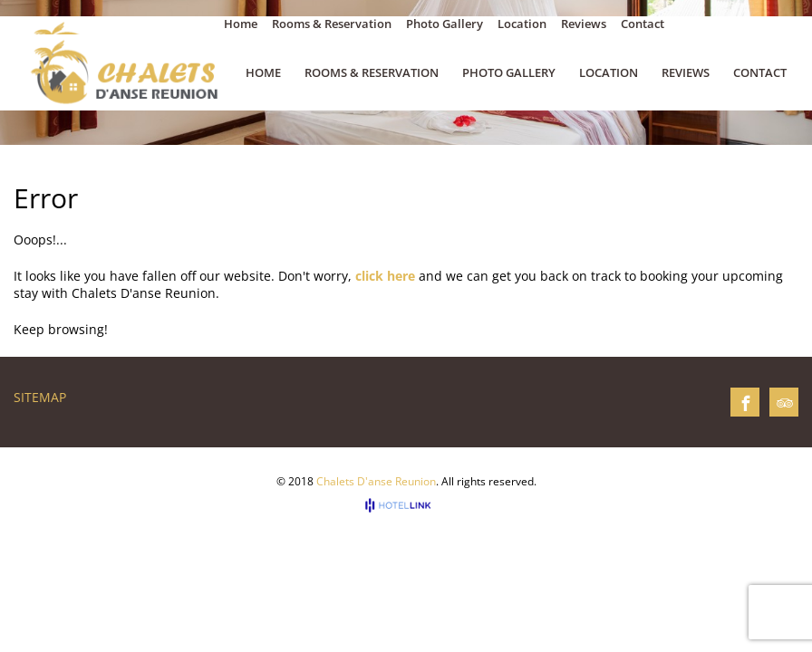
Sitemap (40, 397)
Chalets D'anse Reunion (376, 481)
